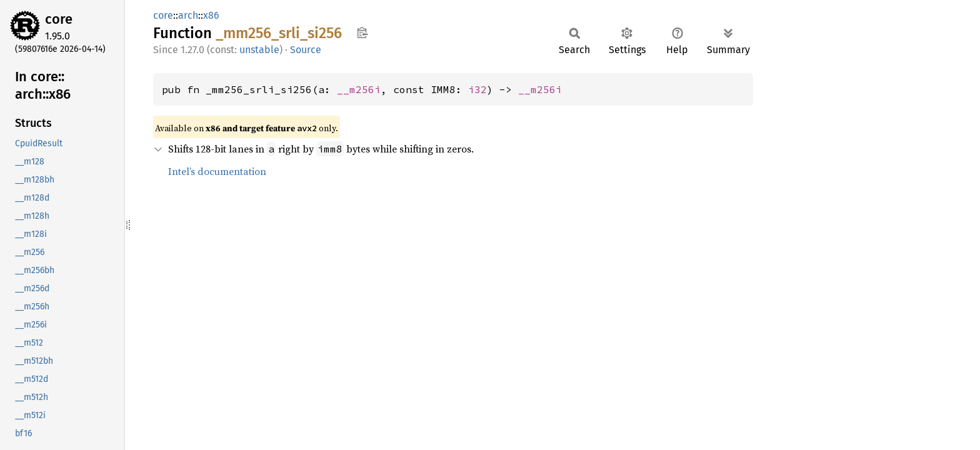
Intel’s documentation (217, 171)
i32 (477, 89)
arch (188, 15)
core (59, 19)
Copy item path (362, 32)
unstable (259, 50)
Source (306, 50)
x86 (211, 15)
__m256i (359, 89)
